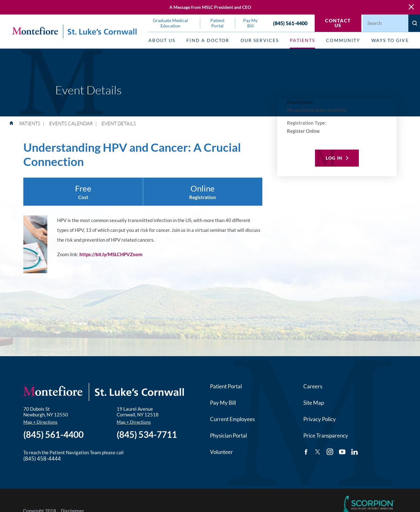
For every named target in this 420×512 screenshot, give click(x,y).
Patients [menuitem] (302, 40)
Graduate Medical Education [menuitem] (170, 23)
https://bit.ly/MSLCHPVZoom (111, 254)
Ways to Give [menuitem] (390, 40)
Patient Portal (226, 386)
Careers (313, 386)
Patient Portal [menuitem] (217, 23)
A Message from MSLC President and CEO (210, 7)
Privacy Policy (320, 419)
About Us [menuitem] (162, 40)
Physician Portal (228, 435)
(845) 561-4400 (290, 23)
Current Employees (232, 419)
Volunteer (222, 452)
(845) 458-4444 (42, 459)
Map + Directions (40, 422)
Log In (334, 158)
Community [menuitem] (343, 40)
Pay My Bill (223, 403)
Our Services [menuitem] (260, 40)
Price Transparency (326, 435)
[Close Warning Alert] (411, 7)
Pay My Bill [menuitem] (250, 23)
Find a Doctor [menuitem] (208, 40)
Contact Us (338, 23)
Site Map (314, 403)
